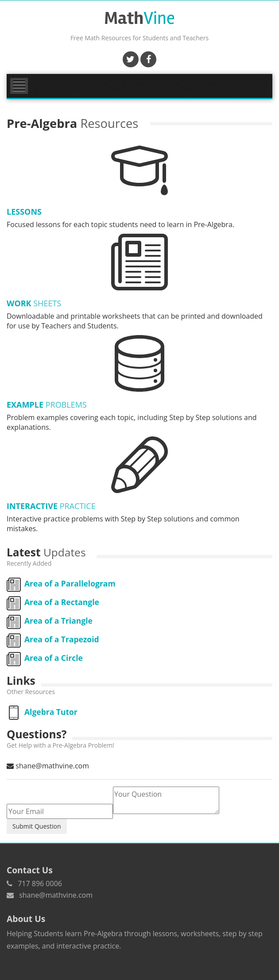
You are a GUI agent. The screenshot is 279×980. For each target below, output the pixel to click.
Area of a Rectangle (53, 602)
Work (34, 303)
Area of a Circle (45, 658)
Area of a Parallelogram (61, 583)
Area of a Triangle (50, 621)
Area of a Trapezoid (53, 639)
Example (47, 405)
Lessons (24, 212)
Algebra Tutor (42, 712)
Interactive (51, 506)
